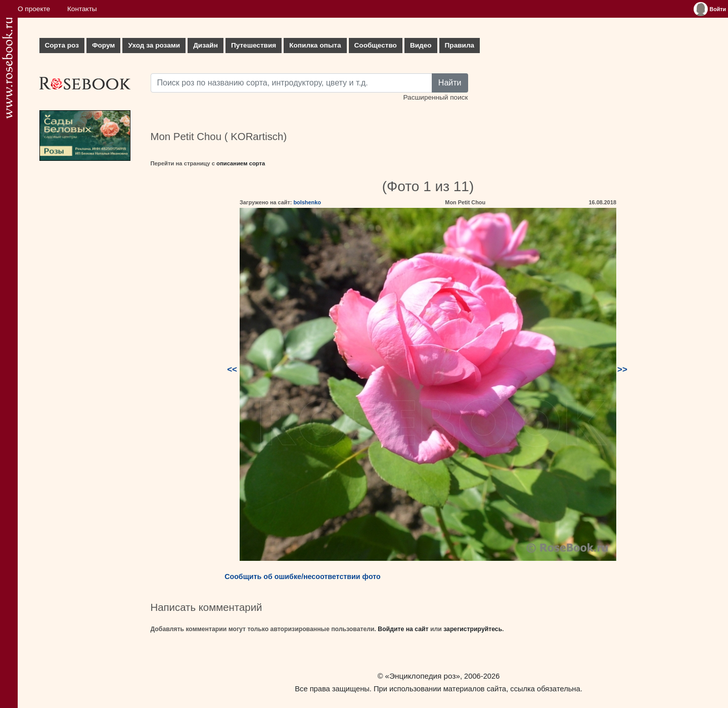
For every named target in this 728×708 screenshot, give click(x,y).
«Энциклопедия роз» (423, 676)
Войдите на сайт (403, 629)
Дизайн (206, 45)
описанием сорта (241, 163)
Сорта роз (62, 45)
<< (232, 369)
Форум (103, 45)
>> (622, 369)
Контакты (82, 9)
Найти (450, 83)
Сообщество (376, 45)
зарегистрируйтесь (473, 629)
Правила (460, 45)
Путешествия (254, 45)
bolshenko (307, 202)
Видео (421, 45)
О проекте (34, 9)
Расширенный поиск (435, 97)
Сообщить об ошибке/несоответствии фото (303, 577)
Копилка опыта (315, 45)
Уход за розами (154, 45)
